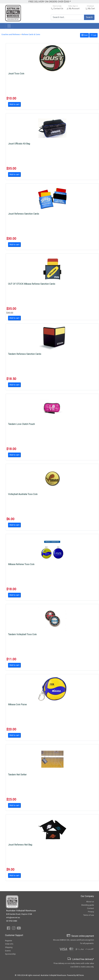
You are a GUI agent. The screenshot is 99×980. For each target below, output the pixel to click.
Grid (84, 35)
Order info (9, 944)
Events (8, 951)
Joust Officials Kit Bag (19, 144)
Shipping (9, 947)
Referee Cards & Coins (31, 34)
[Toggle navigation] (9, 26)
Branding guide (88, 905)
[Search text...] (68, 17)
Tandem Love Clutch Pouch (21, 424)
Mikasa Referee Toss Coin (21, 564)
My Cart (91, 9)
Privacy (91, 912)
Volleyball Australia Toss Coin (23, 494)
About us (90, 902)
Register (9, 941)
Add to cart (14, 104)
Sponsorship (10, 954)
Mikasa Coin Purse (17, 704)
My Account (74, 9)
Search (89, 17)
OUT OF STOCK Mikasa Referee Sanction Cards (32, 284)
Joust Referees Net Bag (20, 845)
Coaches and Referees (11, 34)
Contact (91, 908)
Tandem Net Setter (17, 775)
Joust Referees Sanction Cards (24, 214)
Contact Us (58, 9)
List (93, 35)
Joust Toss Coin (16, 74)
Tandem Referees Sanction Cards (25, 354)
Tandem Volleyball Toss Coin (22, 634)
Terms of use (89, 915)
